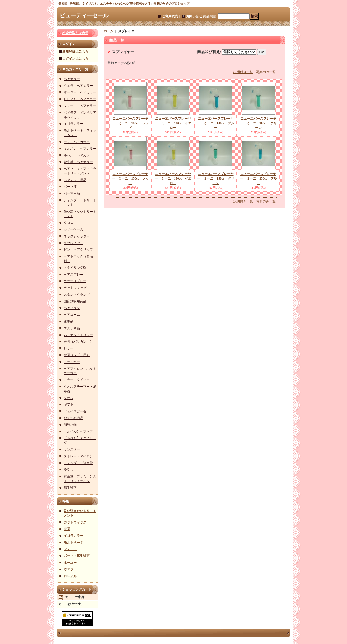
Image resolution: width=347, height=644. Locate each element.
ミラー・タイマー (77, 380)
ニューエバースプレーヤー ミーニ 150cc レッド (130, 178)
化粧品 (69, 321)
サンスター (72, 449)
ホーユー (70, 563)
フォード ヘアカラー (80, 106)
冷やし (69, 470)
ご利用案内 (170, 16)
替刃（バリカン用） (78, 342)
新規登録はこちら (75, 52)
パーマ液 (70, 187)
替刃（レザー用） (77, 355)
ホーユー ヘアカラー (80, 92)
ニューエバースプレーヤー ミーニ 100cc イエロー (173, 123)
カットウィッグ (75, 288)
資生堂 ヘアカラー (78, 162)
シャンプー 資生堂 (78, 463)
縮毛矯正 (70, 488)
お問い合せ (194, 16)
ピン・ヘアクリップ (78, 250)
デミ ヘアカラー (77, 142)
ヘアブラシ (72, 308)
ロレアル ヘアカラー (80, 99)
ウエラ (69, 569)
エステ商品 (72, 328)
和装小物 (70, 425)
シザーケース (73, 229)
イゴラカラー (73, 124)
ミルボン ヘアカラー (80, 149)
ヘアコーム (72, 315)
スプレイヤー (73, 243)
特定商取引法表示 (75, 33)
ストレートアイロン (78, 456)
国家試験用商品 (75, 301)
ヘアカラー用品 (75, 180)
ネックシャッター (77, 236)
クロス (69, 223)
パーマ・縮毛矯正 (77, 556)
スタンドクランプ (77, 295)
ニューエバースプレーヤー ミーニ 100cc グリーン (258, 123)
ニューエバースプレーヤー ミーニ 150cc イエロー (173, 178)
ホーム (108, 31)
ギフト (69, 404)
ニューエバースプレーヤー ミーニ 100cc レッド (130, 123)
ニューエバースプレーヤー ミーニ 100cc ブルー (216, 123)
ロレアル (70, 576)
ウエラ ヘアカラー (78, 86)
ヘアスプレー (73, 275)
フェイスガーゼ (75, 411)
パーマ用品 (72, 193)
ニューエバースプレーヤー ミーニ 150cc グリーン (216, 178)
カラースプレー (75, 281)
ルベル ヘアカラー (78, 155)
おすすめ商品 (73, 418)
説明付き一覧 (243, 72)
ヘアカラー (72, 79)
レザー (69, 348)
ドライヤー (72, 362)
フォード (70, 549)
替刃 (67, 529)
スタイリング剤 (75, 268)
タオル (69, 398)
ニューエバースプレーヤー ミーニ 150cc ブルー (258, 178)
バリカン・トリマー (78, 335)
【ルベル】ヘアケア (78, 432)
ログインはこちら (75, 59)
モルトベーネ (73, 543)
